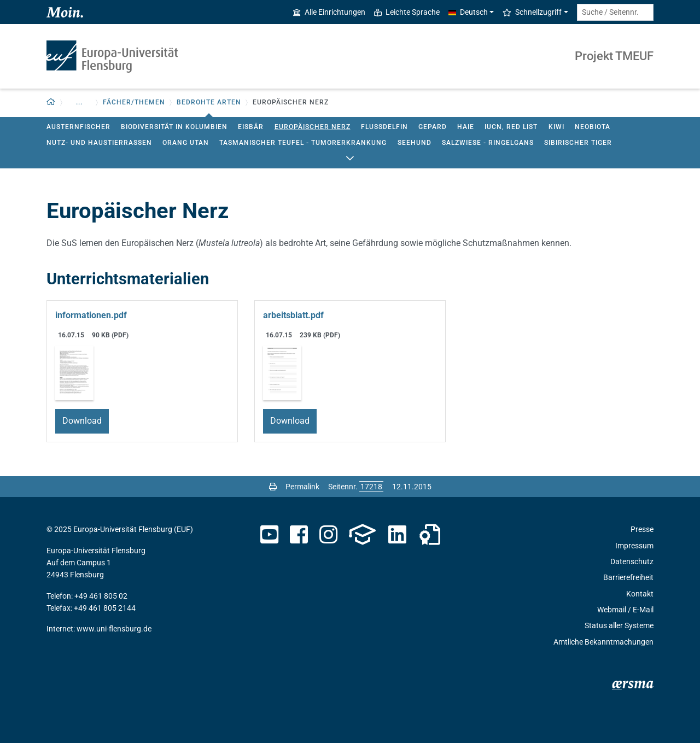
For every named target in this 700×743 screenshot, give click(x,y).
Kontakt (640, 594)
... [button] (79, 102)
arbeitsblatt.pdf (293, 315)
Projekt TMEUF (614, 56)
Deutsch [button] (468, 12)
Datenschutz (632, 561)
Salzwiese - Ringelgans (488, 143)
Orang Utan (186, 143)
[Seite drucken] (273, 487)
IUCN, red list (511, 127)
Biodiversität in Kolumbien (174, 127)
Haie (466, 127)
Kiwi (556, 127)
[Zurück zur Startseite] (51, 103)
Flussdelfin (384, 127)
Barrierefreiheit (628, 577)
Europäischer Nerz (313, 127)
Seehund (415, 143)
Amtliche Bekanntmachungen (603, 642)
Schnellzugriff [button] (532, 12)
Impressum (634, 546)
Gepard (433, 127)
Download (82, 421)
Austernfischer (78, 127)
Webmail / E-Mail (625, 610)
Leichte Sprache (407, 12)
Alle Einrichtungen (329, 12)
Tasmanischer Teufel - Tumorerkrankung (303, 143)
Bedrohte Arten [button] (209, 102)
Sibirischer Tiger (578, 143)
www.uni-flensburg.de (114, 629)
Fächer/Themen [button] (134, 102)
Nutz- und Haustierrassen (99, 143)
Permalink (302, 487)
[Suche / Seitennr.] (615, 12)
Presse (642, 529)
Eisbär (251, 127)
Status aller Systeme (619, 625)
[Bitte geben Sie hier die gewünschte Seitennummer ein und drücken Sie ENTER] (371, 487)
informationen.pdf (91, 315)
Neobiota (593, 127)
